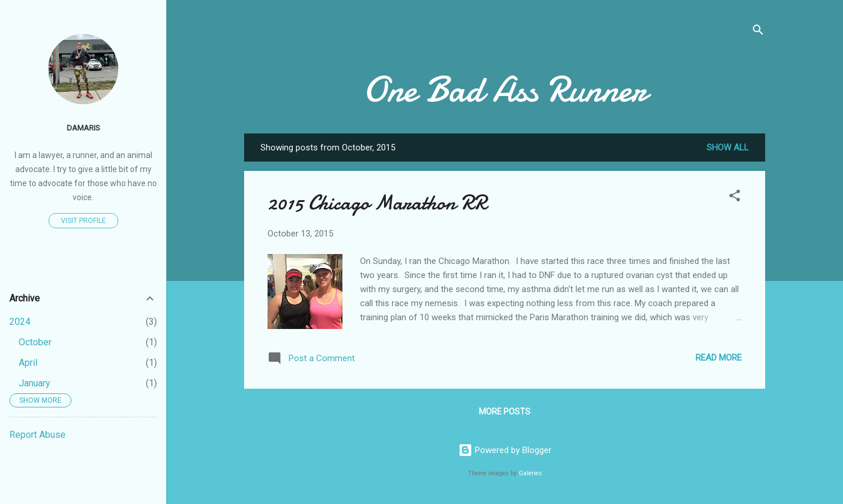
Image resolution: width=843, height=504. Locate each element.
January (35, 383)
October (35, 342)
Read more (719, 358)
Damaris (83, 128)
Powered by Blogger (505, 450)
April (28, 363)
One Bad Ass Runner (505, 90)
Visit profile (83, 221)
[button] (735, 198)
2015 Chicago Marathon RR (377, 203)
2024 (20, 322)
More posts (505, 412)
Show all (728, 148)
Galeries (530, 473)
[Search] (758, 32)
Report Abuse (37, 435)
